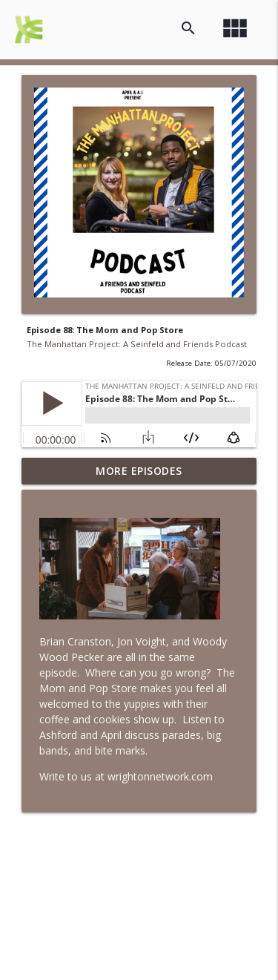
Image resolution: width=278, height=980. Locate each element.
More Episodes (139, 471)
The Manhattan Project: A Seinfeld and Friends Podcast (137, 344)
